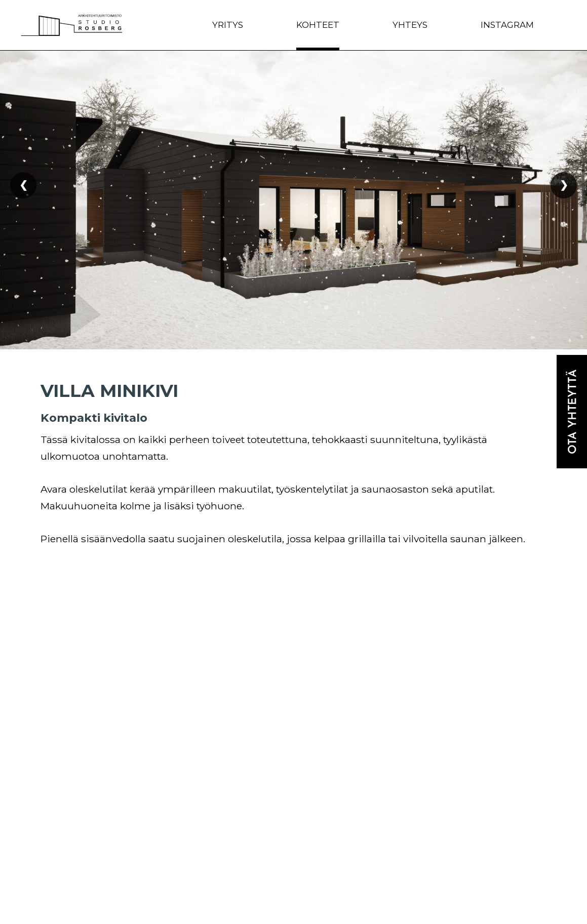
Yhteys (410, 25)
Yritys (228, 25)
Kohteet (318, 25)
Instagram (507, 25)
